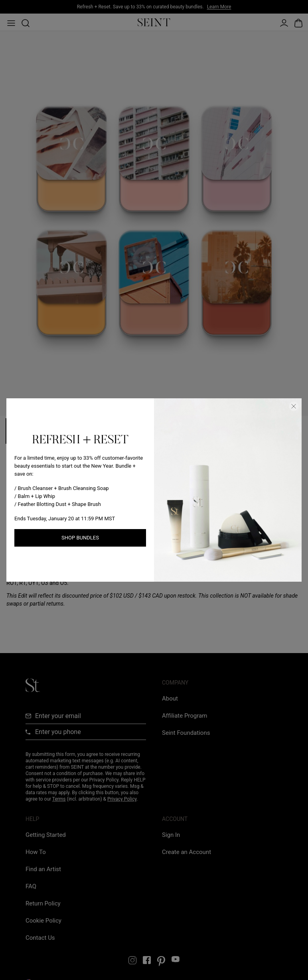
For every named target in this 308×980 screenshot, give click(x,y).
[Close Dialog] (294, 406)
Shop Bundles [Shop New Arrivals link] (80, 538)
